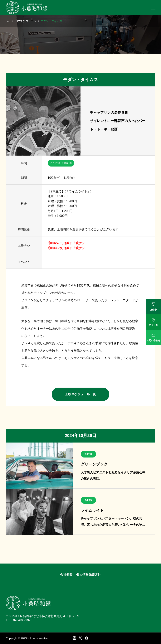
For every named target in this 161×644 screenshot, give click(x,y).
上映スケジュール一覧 (80, 394)
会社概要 (66, 575)
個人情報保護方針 (89, 575)
